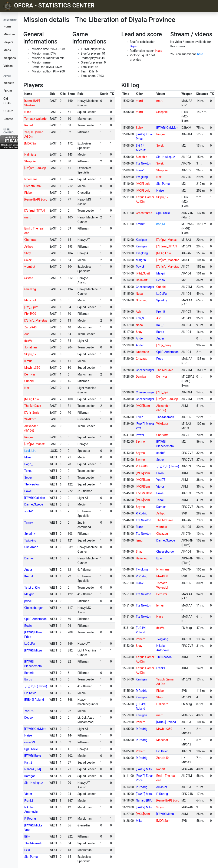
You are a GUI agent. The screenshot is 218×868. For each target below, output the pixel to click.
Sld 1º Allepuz (34, 783)
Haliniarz (30, 155)
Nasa (159, 51)
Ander (28, 570)
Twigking (30, 540)
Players (8, 42)
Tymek (29, 523)
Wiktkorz (30, 419)
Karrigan (30, 776)
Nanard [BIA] (33, 769)
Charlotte (30, 240)
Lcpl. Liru (30, 451)
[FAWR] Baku (33, 756)
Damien (29, 558)
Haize (28, 735)
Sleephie (30, 161)
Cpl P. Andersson (35, 619)
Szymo (29, 278)
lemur (28, 361)
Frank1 (29, 801)
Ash (27, 334)
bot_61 (161, 224)
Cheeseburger (34, 608)
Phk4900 (30, 314)
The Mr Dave (33, 406)
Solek (28, 260)
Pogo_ (28, 464)
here (200, 54)
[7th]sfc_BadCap (35, 168)
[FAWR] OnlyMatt (35, 729)
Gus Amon (31, 547)
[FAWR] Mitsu (33, 650)
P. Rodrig (30, 819)
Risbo (28, 193)
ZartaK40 (30, 327)
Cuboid (29, 381)
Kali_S (28, 763)
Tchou (28, 471)
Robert (29, 125)
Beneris (29, 673)
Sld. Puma (31, 857)
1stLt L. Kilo (32, 588)
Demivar (30, 374)
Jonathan (31, 347)
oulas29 (30, 742)
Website (9, 83)
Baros (28, 679)
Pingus (29, 437)
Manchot (30, 300)
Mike (27, 457)
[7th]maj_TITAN (34, 211)
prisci (28, 601)
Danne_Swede (34, 504)
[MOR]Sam (31, 143)
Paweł (28, 491)
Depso (134, 46)
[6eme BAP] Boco (36, 199)
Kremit (29, 576)
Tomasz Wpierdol (36, 119)
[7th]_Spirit (31, 307)
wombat (30, 267)
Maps (7, 50)
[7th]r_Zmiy (32, 413)
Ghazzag (30, 289)
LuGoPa (29, 644)
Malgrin (29, 594)
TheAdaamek (33, 843)
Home (7, 26)
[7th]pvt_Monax (34, 444)
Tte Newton (32, 484)
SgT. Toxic (31, 749)
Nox (27, 388)
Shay (27, 253)
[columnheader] (36, 94)
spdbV (29, 511)
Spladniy (30, 534)
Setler (28, 478)
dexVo (28, 341)
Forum (8, 91)
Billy (27, 836)
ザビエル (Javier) (36, 686)
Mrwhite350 (32, 368)
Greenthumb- (33, 186)
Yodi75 (29, 711)
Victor (28, 794)
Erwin (28, 626)
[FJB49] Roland (34, 700)
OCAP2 (8, 111)
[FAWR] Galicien (35, 498)
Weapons (10, 58)
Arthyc (29, 247)
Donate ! (9, 119)
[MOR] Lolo (32, 399)
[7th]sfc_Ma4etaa (36, 321)
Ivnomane (31, 179)
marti (28, 217)
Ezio (27, 850)
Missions (9, 34)
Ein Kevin (30, 693)
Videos (8, 66)
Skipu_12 (30, 354)
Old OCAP (7, 101)
